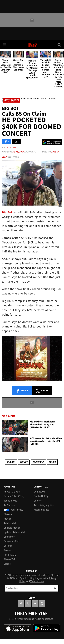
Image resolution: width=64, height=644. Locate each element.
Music (52, 462)
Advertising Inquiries (44, 505)
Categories (9, 537)
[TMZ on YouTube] (35, 604)
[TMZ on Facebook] (21, 604)
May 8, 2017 (18, 152)
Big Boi (11, 462)
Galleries (8, 546)
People (7, 550)
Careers (38, 501)
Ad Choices (9, 505)
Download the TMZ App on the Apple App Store (18, 628)
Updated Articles (12, 528)
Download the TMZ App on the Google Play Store (47, 628)
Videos (7, 564)
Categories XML (12, 541)
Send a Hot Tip (41, 496)
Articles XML (10, 523)
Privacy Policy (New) (14, 496)
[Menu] (5, 45)
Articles (8, 519)
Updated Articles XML (15, 532)
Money (24, 462)
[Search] (59, 45)
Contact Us (39, 492)
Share (22, 391)
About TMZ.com (12, 492)
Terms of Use (10, 501)
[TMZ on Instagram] (42, 604)
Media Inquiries (42, 510)
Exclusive (38, 462)
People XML (10, 555)
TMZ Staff (10, 147)
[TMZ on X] (28, 604)
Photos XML (10, 559)
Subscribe (55, 588)
